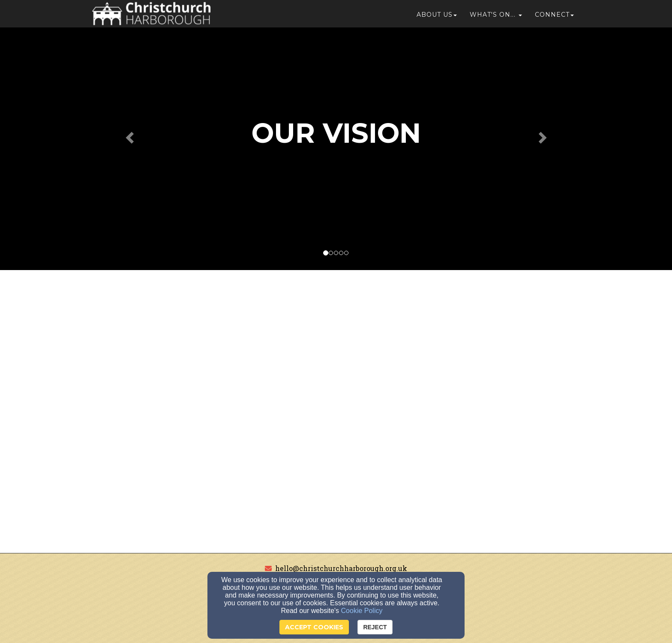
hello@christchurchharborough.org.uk (341, 568)
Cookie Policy (362, 611)
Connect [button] (554, 18)
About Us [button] (437, 18)
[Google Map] (336, 412)
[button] (496, 18)
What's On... (493, 18)
